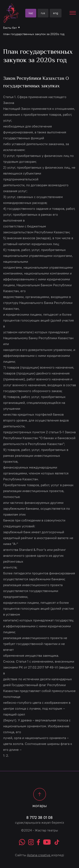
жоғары (39, 798)
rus (43, 13)
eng (56, 13)
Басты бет (10, 28)
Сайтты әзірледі (39, 855)
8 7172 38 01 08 (39, 817)
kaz (31, 13)
